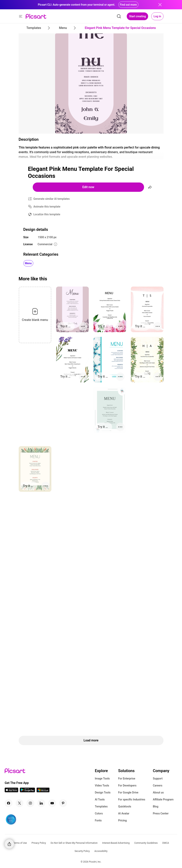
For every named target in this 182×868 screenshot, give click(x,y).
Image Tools (102, 779)
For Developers (127, 785)
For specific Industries (132, 799)
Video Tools (102, 785)
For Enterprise (127, 779)
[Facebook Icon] (9, 803)
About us (158, 792)
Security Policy (82, 851)
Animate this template (47, 207)
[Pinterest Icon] (63, 803)
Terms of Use (20, 843)
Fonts (98, 820)
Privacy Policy (39, 843)
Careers (158, 785)
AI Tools (100, 799)
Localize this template (47, 214)
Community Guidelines (146, 843)
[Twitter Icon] (19, 803)
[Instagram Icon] (30, 803)
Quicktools (125, 806)
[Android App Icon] (27, 791)
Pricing (122, 820)
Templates (101, 806)
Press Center (161, 813)
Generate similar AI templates (52, 199)
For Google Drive (128, 792)
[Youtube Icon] (52, 803)
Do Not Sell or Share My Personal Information (74, 843)
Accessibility (101, 851)
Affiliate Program (163, 799)
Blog (156, 806)
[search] (119, 16)
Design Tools (103, 792)
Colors (99, 813)
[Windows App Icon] (43, 791)
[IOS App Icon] (11, 791)
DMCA (166, 843)
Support (158, 779)
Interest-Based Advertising (116, 843)
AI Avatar (124, 813)
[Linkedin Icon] (41, 803)
